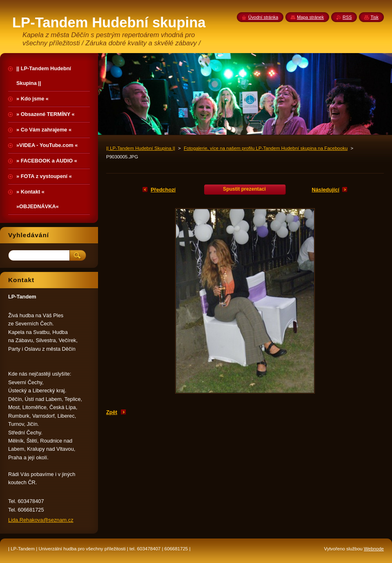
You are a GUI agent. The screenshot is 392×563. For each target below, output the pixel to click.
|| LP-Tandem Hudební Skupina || (141, 148)
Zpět (112, 412)
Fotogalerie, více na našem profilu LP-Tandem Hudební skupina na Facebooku (266, 148)
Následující (325, 190)
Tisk (374, 17)
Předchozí (163, 190)
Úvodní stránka (263, 17)
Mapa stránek (310, 17)
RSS (347, 17)
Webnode (374, 549)
